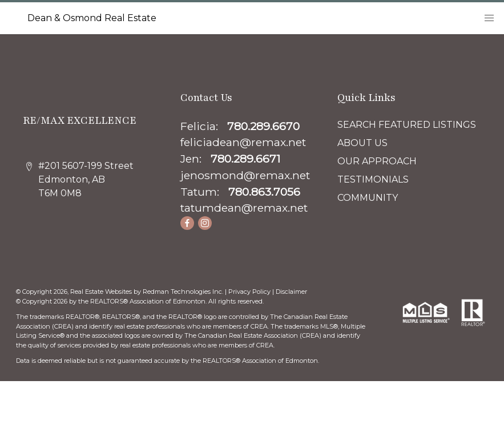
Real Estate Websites (102, 292)
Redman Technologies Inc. (184, 292)
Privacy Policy (249, 292)
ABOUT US (362, 143)
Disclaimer (291, 292)
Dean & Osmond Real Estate (92, 18)
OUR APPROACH (377, 161)
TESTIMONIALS (373, 179)
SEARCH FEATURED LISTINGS (407, 125)
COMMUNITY (368, 198)
